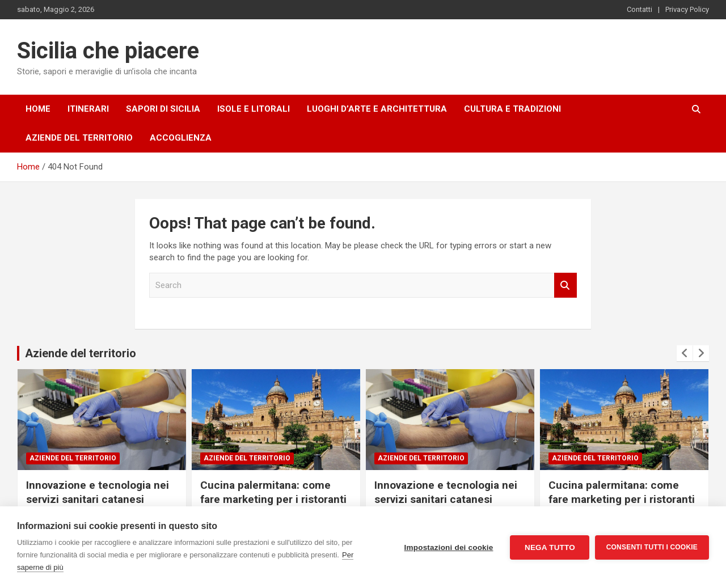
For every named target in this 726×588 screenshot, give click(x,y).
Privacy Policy (687, 9)
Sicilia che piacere (108, 51)
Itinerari (88, 109)
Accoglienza (181, 138)
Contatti (640, 9)
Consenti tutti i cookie (652, 547)
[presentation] (685, 353)
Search (565, 285)
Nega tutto (549, 547)
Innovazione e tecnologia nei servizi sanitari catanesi (98, 492)
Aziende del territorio (79, 138)
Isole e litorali (254, 109)
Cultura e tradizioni (512, 109)
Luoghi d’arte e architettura (377, 109)
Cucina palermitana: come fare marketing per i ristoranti (273, 492)
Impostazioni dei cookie (448, 547)
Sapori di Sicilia (163, 109)
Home (38, 109)
